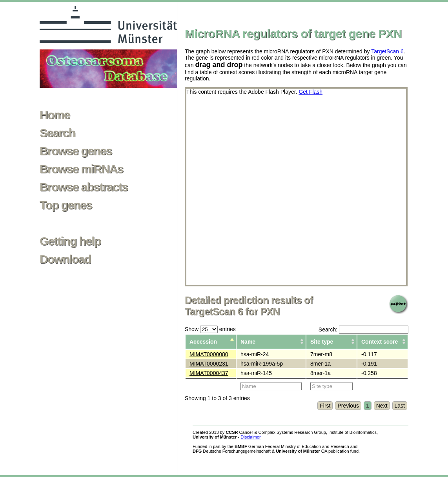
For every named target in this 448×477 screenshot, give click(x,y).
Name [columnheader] (248, 342)
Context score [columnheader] (380, 342)
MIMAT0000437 (209, 373)
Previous (348, 406)
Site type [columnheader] (322, 342)
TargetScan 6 (387, 51)
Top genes (66, 205)
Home (55, 115)
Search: (363, 330)
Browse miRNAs (81, 169)
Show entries (210, 329)
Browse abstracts (84, 187)
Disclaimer (250, 437)
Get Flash (311, 92)
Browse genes (76, 151)
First (325, 406)
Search (57, 133)
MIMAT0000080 (209, 354)
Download (65, 259)
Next (382, 406)
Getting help (70, 241)
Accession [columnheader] (203, 342)
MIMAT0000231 (209, 364)
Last (400, 406)
